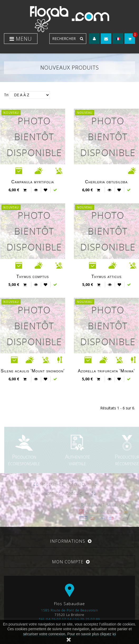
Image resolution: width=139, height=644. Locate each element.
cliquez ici (108, 634)
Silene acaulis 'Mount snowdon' (33, 371)
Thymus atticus (107, 276)
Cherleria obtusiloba (106, 182)
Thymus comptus (33, 276)
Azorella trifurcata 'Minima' (106, 371)
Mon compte (68, 562)
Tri (6, 95)
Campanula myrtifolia (33, 182)
